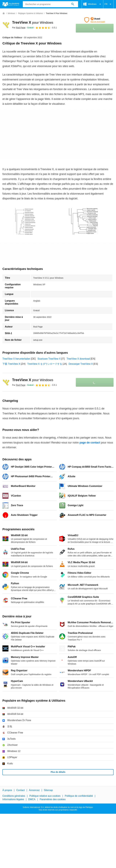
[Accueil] (4, 13)
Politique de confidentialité (79, 796)
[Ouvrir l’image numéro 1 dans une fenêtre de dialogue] (74, 221)
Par (19, 28)
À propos (7, 790)
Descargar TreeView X (81, 364)
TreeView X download (78, 359)
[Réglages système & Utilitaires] (30, 13)
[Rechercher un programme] (73, 4)
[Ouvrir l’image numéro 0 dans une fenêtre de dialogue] (26, 221)
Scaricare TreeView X (49, 359)
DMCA (32, 799)
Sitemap (48, 790)
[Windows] (11, 13)
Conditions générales (14, 796)
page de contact (90, 443)
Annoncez (34, 790)
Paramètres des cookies (53, 799)
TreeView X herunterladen (16, 359)
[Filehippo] (11, 4)
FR (108, 4)
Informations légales (13, 799)
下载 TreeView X (11, 364)
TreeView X (33, 22)
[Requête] (51, 4)
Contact (20, 790)
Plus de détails (58, 772)
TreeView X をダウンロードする (45, 364)
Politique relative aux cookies (45, 796)
